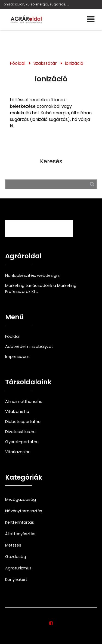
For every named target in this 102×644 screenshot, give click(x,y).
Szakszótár (45, 63)
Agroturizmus (18, 568)
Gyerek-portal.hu (22, 442)
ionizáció (74, 63)
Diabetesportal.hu (23, 422)
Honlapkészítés (20, 275)
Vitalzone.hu (17, 412)
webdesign (48, 275)
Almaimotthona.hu (24, 401)
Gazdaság (16, 557)
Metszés (13, 545)
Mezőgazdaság (21, 499)
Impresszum (17, 357)
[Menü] (91, 19)
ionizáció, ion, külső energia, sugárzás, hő (37, 4)
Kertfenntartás (20, 522)
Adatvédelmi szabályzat (29, 346)
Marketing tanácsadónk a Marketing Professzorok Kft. (41, 289)
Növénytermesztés (24, 511)
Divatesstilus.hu (20, 432)
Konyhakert (16, 579)
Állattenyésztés (20, 534)
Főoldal (18, 63)
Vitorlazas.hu (18, 452)
